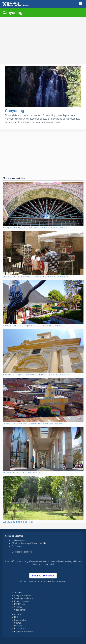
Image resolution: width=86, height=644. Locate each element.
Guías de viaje (20, 610)
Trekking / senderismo (24, 598)
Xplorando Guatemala (37, 581)
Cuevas (18, 623)
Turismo (18, 593)
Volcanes (18, 607)
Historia (18, 617)
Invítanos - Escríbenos (43, 576)
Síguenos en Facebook (22, 552)
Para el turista (20, 629)
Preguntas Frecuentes (24, 632)
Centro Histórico (21, 601)
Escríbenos (17, 546)
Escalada (18, 626)
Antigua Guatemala (23, 596)
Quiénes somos (19, 540)
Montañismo (20, 604)
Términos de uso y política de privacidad (29, 543)
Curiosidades (20, 620)
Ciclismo (18, 614)
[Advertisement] (43, 40)
